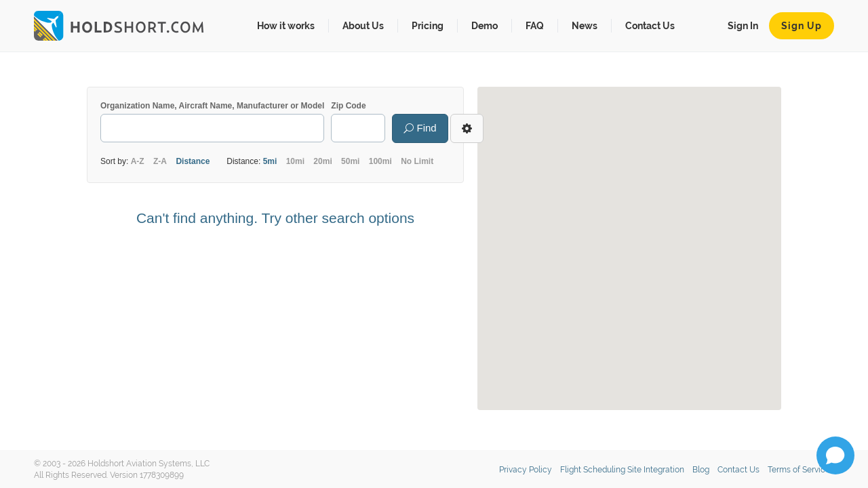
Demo (485, 26)
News (585, 26)
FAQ (535, 26)
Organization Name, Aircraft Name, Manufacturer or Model (212, 106)
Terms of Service (799, 470)
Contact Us (650, 26)
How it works (286, 26)
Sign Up (802, 26)
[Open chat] (835, 455)
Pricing (428, 26)
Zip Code (348, 106)
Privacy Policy (526, 470)
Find (420, 128)
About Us (363, 26)
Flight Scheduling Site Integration (622, 470)
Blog (701, 470)
